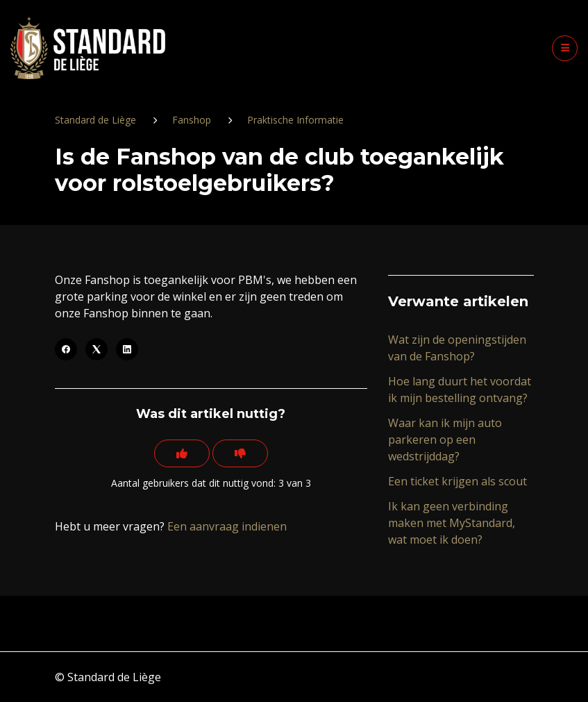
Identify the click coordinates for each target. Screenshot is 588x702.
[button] (565, 48)
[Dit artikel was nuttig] (182, 453)
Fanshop (192, 120)
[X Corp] (96, 349)
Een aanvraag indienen (227, 526)
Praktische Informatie (295, 120)
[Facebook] (66, 349)
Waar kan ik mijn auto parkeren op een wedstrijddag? (445, 440)
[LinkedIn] (127, 349)
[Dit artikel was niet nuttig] (240, 453)
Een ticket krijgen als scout (457, 481)
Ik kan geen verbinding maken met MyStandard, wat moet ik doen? (452, 523)
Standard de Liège (95, 120)
